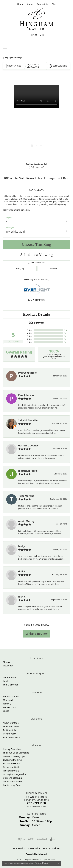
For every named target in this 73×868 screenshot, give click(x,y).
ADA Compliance (11, 737)
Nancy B (7, 704)
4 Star (30, 333)
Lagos (6, 711)
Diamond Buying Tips (14, 756)
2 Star (30, 339)
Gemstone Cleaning (13, 781)
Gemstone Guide (12, 767)
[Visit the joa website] (53, 839)
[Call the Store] (36, 803)
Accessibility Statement (36, 854)
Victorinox (8, 666)
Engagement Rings (14, 58)
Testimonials (9, 730)
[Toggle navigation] (5, 48)
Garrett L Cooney (28, 446)
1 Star (30, 342)
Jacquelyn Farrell (28, 471)
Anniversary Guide (12, 785)
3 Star (30, 336)
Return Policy (10, 734)
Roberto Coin (10, 707)
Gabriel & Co (9, 677)
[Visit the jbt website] (31, 839)
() (66, 330)
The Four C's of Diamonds (16, 753)
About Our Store (11, 723)
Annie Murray (26, 521)
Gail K (22, 571)
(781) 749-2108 (36, 167)
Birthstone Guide (12, 763)
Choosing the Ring (12, 760)
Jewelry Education (12, 749)
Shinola (7, 662)
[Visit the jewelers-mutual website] (42, 839)
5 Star (30, 330)
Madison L (8, 700)
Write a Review (37, 634)
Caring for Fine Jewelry (14, 774)
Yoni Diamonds (11, 685)
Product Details (37, 314)
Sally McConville (28, 420)
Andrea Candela (11, 696)
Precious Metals (11, 771)
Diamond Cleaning (12, 778)
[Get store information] (36, 806)
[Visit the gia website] (21, 839)
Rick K (22, 597)
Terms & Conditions (52, 848)
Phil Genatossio (27, 373)
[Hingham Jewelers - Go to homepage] (37, 23)
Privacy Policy (34, 848)
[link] (20, 4)
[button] (30, 4)
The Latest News (11, 726)
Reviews (37, 322)
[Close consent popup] (59, 863)
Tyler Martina (26, 496)
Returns (54, 269)
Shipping (20, 269)
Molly (22, 546)
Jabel (5, 681)
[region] (36, 119)
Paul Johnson (26, 395)
